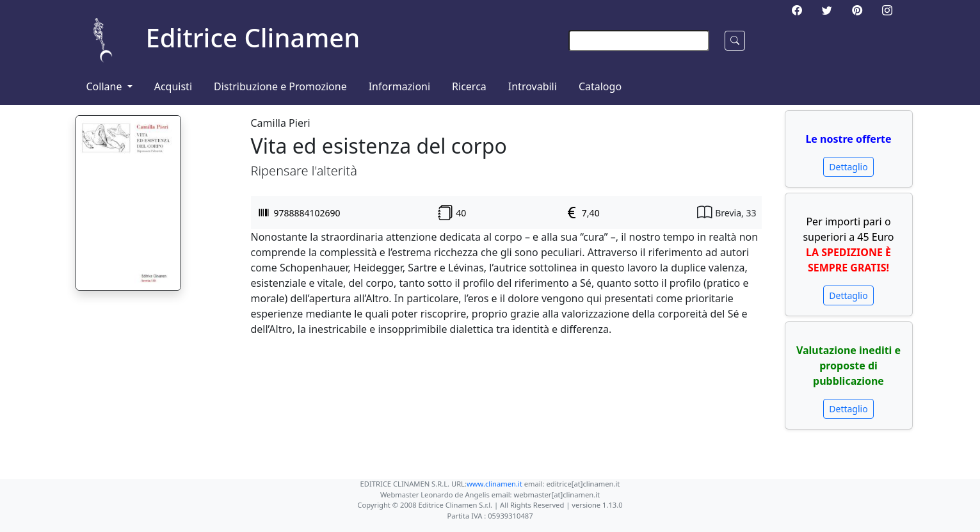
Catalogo (600, 86)
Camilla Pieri (281, 123)
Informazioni (399, 86)
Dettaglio (848, 167)
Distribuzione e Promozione (280, 86)
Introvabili (533, 86)
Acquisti (173, 86)
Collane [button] (106, 86)
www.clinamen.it (494, 484)
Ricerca (469, 86)
